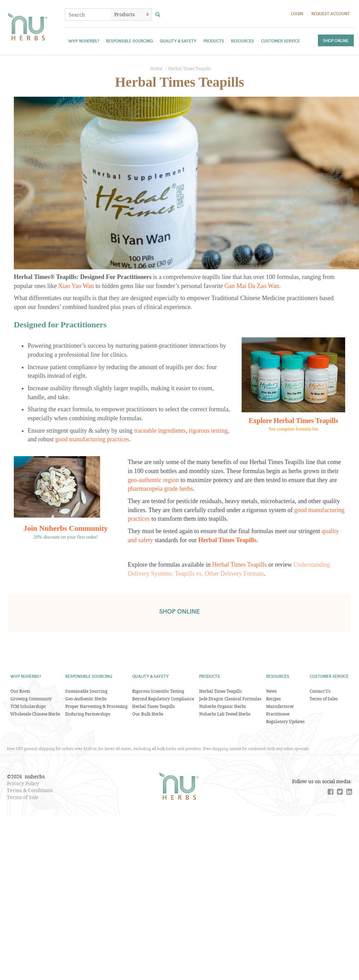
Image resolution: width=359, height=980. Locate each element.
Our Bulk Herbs (148, 714)
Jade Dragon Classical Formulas (230, 699)
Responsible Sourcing (129, 41)
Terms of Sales (324, 699)
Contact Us (320, 691)
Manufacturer (280, 706)
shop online (179, 611)
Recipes (273, 699)
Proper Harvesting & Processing (96, 706)
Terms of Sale (23, 797)
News (271, 691)
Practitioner (278, 714)
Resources (242, 41)
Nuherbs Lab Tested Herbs (225, 714)
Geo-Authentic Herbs (86, 699)
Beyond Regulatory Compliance (163, 699)
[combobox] (88, 15)
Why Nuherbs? (84, 41)
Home (156, 68)
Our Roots (20, 691)
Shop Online (336, 40)
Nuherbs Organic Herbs (222, 706)
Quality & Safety (178, 41)
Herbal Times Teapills (189, 68)
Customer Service (280, 41)
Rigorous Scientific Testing (158, 691)
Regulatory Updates (285, 721)
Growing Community (31, 699)
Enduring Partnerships (88, 714)
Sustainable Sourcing (86, 691)
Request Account (331, 13)
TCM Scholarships (28, 706)
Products (214, 41)
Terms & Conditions (30, 790)
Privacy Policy (23, 783)
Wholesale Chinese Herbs (35, 714)
